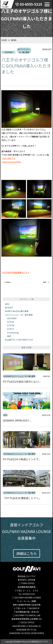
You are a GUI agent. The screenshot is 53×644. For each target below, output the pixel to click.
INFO (7, 304)
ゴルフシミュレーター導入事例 (24, 51)
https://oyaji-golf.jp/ (12, 162)
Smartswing (13, 333)
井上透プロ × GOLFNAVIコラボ (19, 340)
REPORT (9, 308)
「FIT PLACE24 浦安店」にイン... (22, 498)
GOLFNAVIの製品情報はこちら (16, 272)
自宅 (9, 336)
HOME (4, 40)
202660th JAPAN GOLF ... (17, 420)
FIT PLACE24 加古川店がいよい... (22, 381)
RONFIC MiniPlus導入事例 (17, 311)
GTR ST (11, 329)
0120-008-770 (9, 158)
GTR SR (11, 325)
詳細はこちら (27, 553)
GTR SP (11, 322)
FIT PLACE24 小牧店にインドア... (22, 459)
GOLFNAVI (9, 52)
